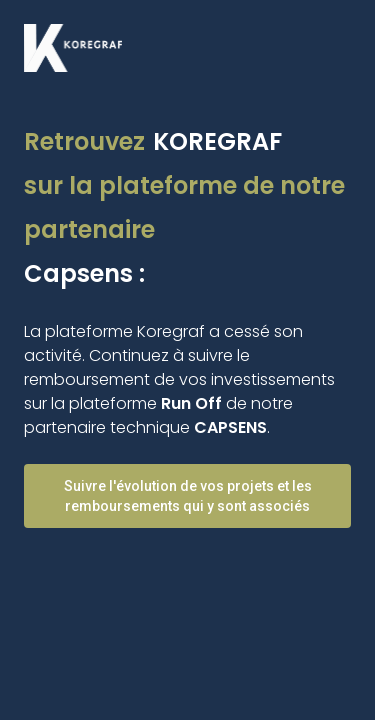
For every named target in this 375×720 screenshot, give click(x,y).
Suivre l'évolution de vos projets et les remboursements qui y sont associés (188, 496)
